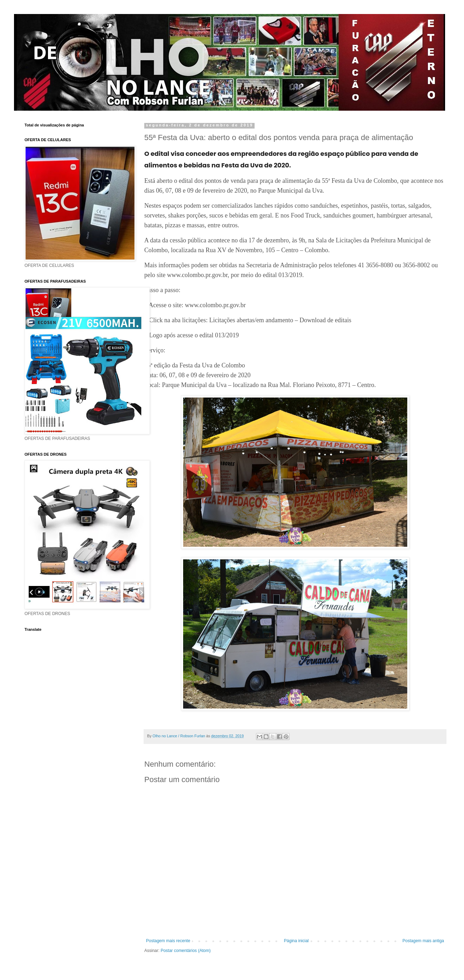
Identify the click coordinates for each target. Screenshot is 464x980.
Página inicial (296, 941)
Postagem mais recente (168, 941)
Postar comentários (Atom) (186, 951)
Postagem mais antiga (423, 941)
